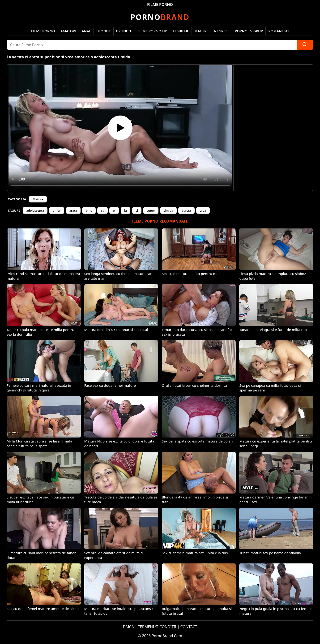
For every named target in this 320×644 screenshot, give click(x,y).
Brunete (124, 31)
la (126, 210)
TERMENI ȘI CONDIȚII (157, 627)
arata (73, 210)
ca (102, 210)
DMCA (128, 627)
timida (168, 210)
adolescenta (35, 210)
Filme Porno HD (152, 31)
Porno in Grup (249, 31)
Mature (201, 31)
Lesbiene (181, 31)
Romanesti (279, 31)
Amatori (68, 31)
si (137, 210)
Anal (86, 31)
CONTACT (189, 627)
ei (114, 210)
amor (57, 210)
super (151, 210)
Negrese (222, 31)
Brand (160, 17)
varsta (186, 210)
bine (89, 210)
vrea (203, 210)
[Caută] (305, 45)
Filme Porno (43, 31)
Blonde (103, 31)
